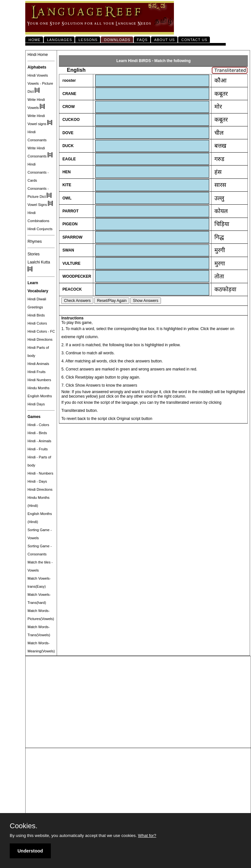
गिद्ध (219, 237)
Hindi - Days (37, 481)
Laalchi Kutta (39, 262)
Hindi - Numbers (40, 473)
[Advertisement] (138, 702)
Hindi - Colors (38, 425)
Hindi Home (38, 55)
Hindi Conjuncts (40, 229)
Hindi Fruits (37, 372)
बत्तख (220, 146)
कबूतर (221, 94)
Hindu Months (39, 388)
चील (219, 133)
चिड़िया (222, 224)
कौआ (220, 80)
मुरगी (220, 250)
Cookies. (24, 826)
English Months (40, 396)
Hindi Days (36, 404)
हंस (218, 172)
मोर (218, 107)
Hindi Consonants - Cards (38, 172)
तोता (219, 276)
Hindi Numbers (39, 380)
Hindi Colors (37, 323)
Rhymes (35, 241)
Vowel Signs (37, 205)
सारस (220, 185)
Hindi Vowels (38, 75)
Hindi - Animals (39, 441)
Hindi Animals (38, 364)
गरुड (219, 159)
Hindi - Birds (37, 433)
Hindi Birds (36, 315)
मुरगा (220, 263)
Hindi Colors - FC (41, 331)
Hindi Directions (40, 339)
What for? (147, 836)
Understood (30, 851)
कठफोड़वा (225, 289)
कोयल (221, 211)
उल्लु (219, 198)
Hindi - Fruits (38, 449)
